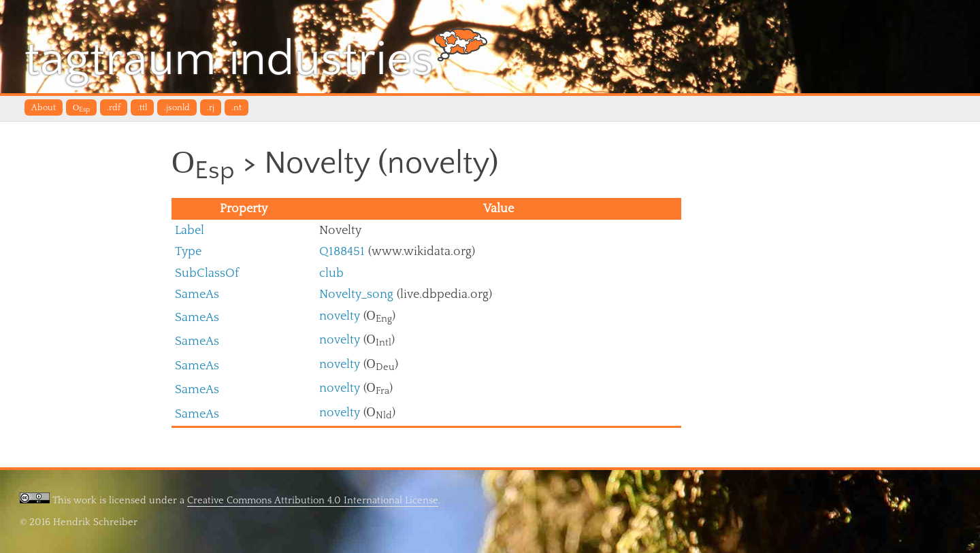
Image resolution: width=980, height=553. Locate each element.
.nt (236, 107)
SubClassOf (207, 273)
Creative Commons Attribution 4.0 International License (313, 500)
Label (190, 230)
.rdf (114, 107)
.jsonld (177, 107)
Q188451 (342, 251)
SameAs (197, 294)
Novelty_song (356, 294)
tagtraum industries (256, 57)
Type (188, 251)
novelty (340, 316)
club (331, 273)
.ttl (142, 107)
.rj (211, 107)
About (44, 107)
